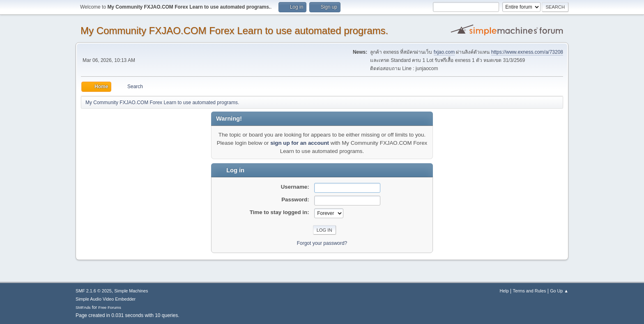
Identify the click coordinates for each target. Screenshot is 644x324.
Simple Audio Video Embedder (106, 299)
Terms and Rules (530, 291)
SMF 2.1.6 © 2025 (94, 291)
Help (504, 291)
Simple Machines (131, 291)
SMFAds (83, 307)
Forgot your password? (322, 243)
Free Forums (110, 307)
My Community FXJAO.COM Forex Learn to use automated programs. (234, 31)
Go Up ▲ (559, 291)
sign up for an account (300, 143)
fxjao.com (444, 52)
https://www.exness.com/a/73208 (527, 52)
